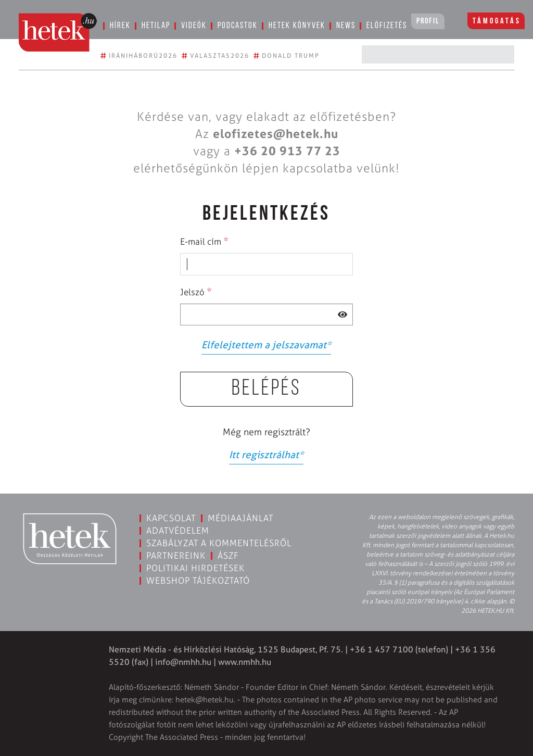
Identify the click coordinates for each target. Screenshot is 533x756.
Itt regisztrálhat (266, 455)
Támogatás (497, 21)
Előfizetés (387, 26)
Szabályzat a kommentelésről (219, 543)
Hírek (120, 26)
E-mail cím (204, 241)
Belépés (266, 389)
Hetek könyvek (297, 26)
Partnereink (176, 556)
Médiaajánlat (240, 518)
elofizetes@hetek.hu (276, 134)
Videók (194, 26)
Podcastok (238, 26)
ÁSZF (228, 556)
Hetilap (156, 26)
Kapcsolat (171, 518)
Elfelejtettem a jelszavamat (266, 345)
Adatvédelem (178, 531)
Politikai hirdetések (195, 568)
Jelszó (196, 292)
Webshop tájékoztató (198, 581)
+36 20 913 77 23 (287, 151)
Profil (428, 21)
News (346, 26)
